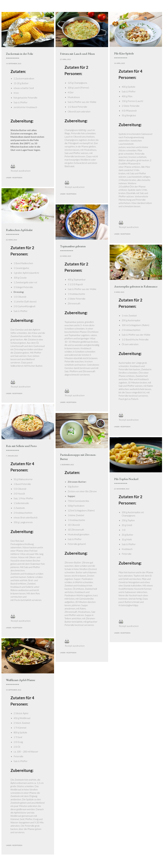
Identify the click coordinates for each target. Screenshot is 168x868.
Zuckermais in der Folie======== (19, 56)
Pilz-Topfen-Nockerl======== (126, 481)
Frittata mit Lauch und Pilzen (77, 54)
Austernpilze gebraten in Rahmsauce (136, 286)
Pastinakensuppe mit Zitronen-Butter (78, 457)
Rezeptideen (17, 178)
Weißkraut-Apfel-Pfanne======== (21, 682)
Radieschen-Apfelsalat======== (19, 232)
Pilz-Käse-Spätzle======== (124, 55)
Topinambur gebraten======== (73, 248)
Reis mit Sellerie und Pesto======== (21, 448)
